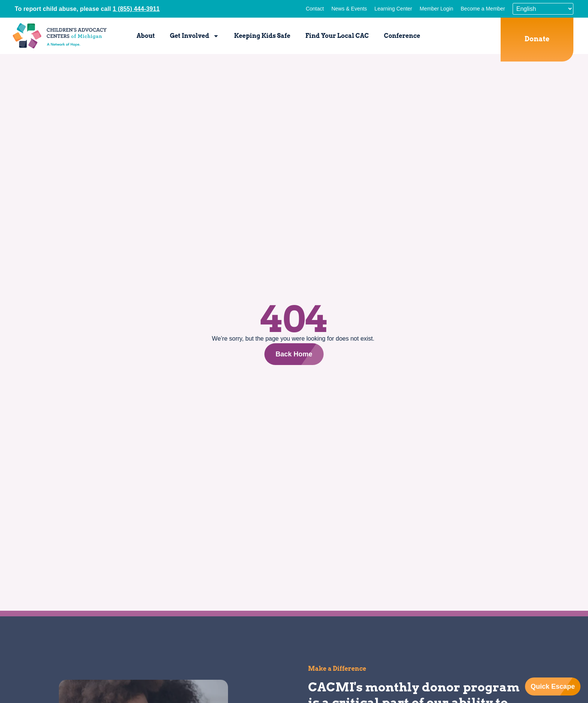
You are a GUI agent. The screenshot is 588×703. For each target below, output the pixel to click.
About (146, 36)
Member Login (436, 9)
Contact (315, 9)
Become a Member (483, 9)
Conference (402, 36)
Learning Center (393, 9)
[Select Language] (543, 9)
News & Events (349, 9)
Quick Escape (553, 686)
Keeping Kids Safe (262, 36)
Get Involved (194, 36)
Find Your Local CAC (337, 36)
